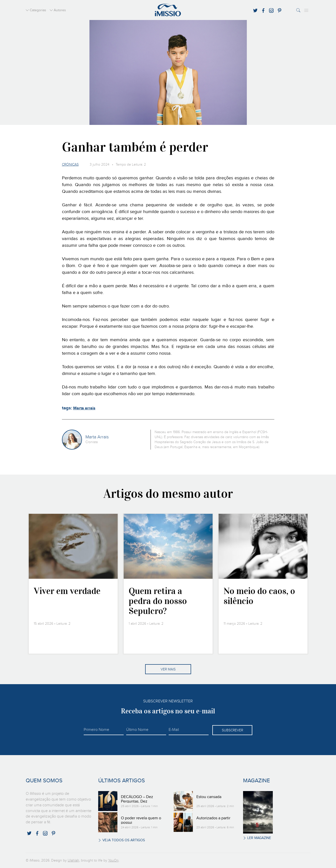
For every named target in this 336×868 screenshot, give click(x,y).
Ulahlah (73, 861)
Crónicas (70, 165)
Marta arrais (84, 408)
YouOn (113, 861)
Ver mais (168, 669)
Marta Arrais (97, 437)
